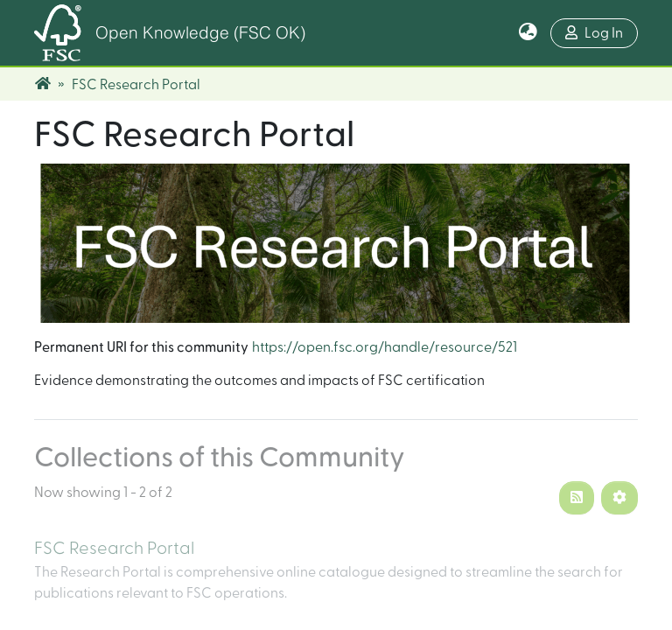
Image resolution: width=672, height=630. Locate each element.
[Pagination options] (619, 498)
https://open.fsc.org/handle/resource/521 (385, 347)
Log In (594, 33)
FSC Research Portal (114, 549)
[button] (528, 33)
